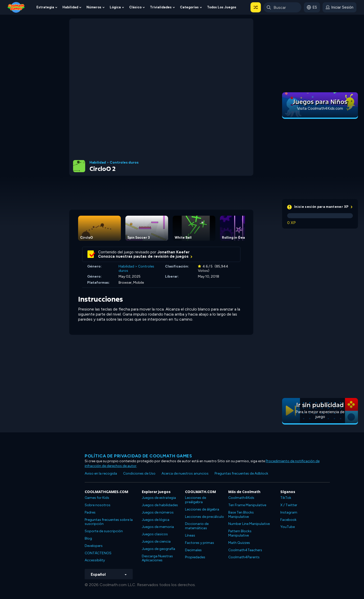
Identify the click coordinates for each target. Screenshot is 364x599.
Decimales (193, 550)
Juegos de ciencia (156, 541)
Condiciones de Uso (139, 473)
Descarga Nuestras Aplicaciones (157, 558)
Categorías (189, 7)
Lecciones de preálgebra (196, 500)
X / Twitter (289, 505)
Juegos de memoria (158, 527)
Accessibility (95, 560)
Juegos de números (158, 512)
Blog (88, 538)
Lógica (115, 7)
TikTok (286, 498)
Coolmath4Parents (244, 557)
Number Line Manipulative (249, 524)
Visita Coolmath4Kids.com (320, 108)
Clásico (135, 7)
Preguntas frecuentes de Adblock (241, 473)
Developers (94, 546)
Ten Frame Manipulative (247, 505)
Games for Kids (97, 498)
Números (94, 7)
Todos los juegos (222, 7)
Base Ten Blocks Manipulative (241, 515)
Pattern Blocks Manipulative (240, 533)
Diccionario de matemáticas (197, 526)
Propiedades (195, 557)
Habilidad (70, 7)
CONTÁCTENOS (98, 553)
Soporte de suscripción (104, 531)
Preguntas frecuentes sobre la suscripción (109, 522)
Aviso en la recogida (101, 473)
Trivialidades (161, 7)
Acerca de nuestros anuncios (185, 473)
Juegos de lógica (156, 520)
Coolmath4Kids (241, 498)
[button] (256, 7)
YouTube (288, 527)
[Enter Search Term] (282, 7)
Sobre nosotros (98, 505)
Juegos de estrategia (159, 498)
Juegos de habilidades (160, 505)
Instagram (289, 512)
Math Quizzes (239, 543)
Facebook (288, 520)
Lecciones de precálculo (204, 517)
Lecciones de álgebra (202, 509)
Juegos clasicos (155, 534)
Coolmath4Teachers (245, 550)
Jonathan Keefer (174, 252)
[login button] (339, 7)
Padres (90, 512)
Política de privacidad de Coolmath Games (138, 456)
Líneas (190, 535)
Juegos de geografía (158, 549)
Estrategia (45, 7)
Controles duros (124, 163)
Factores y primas (200, 543)
